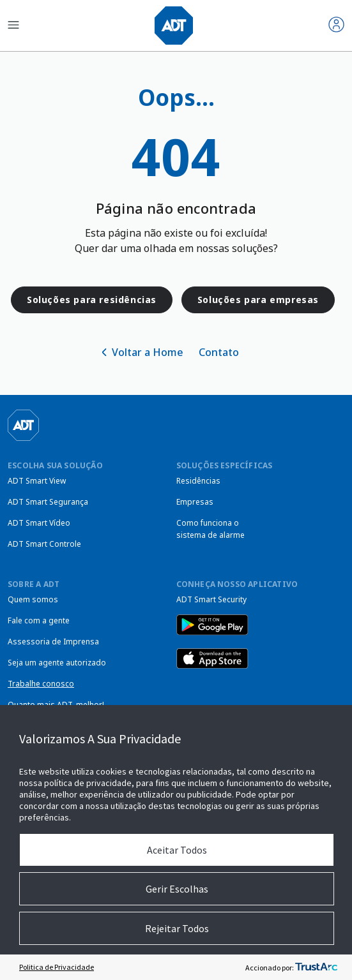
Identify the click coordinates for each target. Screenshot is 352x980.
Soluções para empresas (258, 300)
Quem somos (33, 599)
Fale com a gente (39, 620)
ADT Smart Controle (44, 544)
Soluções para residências (92, 300)
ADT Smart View (37, 481)
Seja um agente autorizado (57, 663)
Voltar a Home (148, 352)
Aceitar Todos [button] (177, 850)
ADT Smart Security (211, 599)
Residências (198, 481)
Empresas (195, 502)
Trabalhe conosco (41, 684)
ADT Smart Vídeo (39, 523)
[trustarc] (316, 967)
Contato (219, 352)
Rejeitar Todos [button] (177, 928)
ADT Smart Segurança (48, 502)
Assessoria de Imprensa (53, 642)
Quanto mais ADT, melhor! (56, 705)
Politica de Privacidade (57, 967)
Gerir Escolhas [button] (177, 889)
